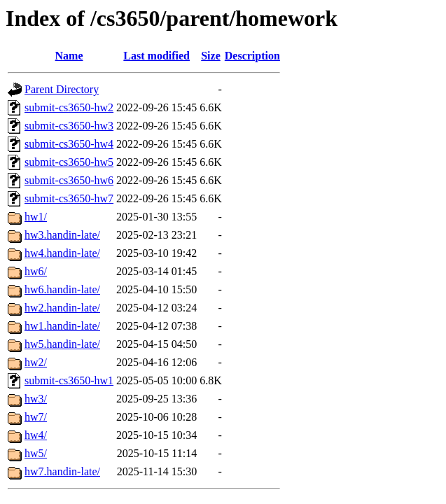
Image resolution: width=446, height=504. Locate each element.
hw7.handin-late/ (62, 471)
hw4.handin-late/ (62, 253)
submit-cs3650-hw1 (69, 380)
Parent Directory (62, 89)
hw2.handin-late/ (62, 308)
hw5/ (36, 453)
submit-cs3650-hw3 (69, 126)
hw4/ (36, 435)
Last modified (156, 56)
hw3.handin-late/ (62, 235)
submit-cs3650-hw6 (69, 180)
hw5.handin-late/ (62, 344)
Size (211, 56)
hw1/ (36, 217)
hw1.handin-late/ (62, 326)
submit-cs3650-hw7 (69, 198)
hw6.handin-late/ (62, 289)
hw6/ (36, 271)
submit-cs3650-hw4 (69, 144)
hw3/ (36, 399)
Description (252, 56)
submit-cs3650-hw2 (69, 107)
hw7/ (36, 417)
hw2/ (36, 362)
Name (69, 56)
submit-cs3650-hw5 (69, 162)
